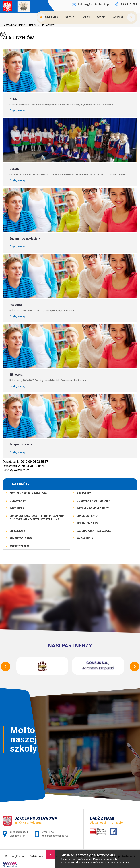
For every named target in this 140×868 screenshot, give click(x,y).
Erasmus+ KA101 (88, 516)
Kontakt (118, 17)
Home (22, 25)
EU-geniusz (17, 531)
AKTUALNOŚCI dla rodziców (28, 493)
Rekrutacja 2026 (21, 538)
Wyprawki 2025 (20, 546)
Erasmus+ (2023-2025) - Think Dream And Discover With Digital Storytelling (37, 518)
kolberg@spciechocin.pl (91, 5)
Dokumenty (18, 501)
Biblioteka (84, 493)
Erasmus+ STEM (87, 523)
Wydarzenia (85, 538)
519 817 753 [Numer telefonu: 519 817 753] (48, 832)
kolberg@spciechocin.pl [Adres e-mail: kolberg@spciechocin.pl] (55, 836)
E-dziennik (51, 17)
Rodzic (101, 17)
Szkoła (70, 17)
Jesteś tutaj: (10, 25)
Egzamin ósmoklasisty (93, 508)
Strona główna (15, 856)
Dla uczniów (18, 38)
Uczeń (86, 17)
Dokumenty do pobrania (94, 501)
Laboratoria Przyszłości (95, 531)
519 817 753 (126, 4)
